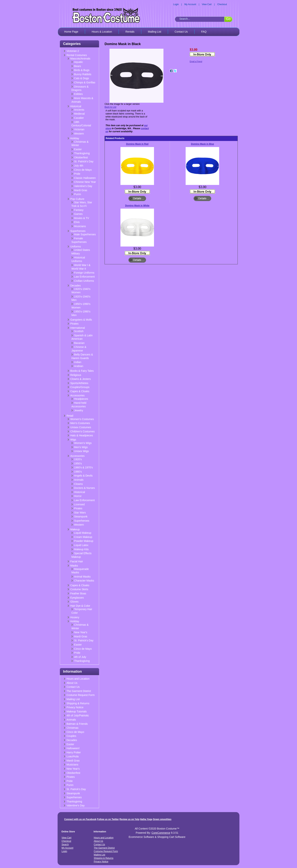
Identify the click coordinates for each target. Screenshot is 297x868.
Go (228, 19)
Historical (76, 106)
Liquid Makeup (83, 533)
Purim (78, 194)
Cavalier (79, 118)
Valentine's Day (83, 186)
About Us (72, 683)
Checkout (222, 4)
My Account (190, 4)
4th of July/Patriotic (78, 715)
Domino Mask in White (137, 206)
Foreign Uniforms (84, 273)
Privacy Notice (75, 707)
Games (78, 214)
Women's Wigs (83, 443)
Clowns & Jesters (81, 379)
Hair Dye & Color (80, 606)
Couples (71, 736)
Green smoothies (162, 819)
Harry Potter (74, 752)
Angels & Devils (83, 476)
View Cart (207, 4)
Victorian (79, 129)
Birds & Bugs (82, 70)
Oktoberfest (81, 157)
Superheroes (78, 231)
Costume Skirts (79, 589)
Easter (78, 149)
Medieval (79, 114)
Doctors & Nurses (84, 488)
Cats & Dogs (82, 78)
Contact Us (181, 32)
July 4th (79, 166)
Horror (78, 496)
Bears (78, 66)
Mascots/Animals (80, 59)
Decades (75, 286)
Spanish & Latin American (82, 337)
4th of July (80, 657)
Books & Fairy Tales (82, 371)
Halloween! (73, 748)
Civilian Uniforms (84, 281)
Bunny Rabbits (83, 74)
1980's (78, 472)
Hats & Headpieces (82, 435)
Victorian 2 (73, 51)
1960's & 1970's (83, 467)
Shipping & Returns (78, 703)
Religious (76, 375)
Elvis (77, 222)
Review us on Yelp (129, 819)
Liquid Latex (81, 545)
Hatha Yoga (146, 819)
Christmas (72, 728)
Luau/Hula (73, 756)
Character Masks (84, 581)
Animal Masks (82, 577)
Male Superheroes (85, 234)
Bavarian (79, 343)
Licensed (79, 504)
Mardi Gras (81, 190)
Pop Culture (77, 199)
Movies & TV (82, 218)
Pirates (74, 324)
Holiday (75, 138)
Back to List (110, 107)
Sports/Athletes (79, 383)
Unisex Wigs (81, 451)
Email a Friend (196, 61)
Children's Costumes (82, 431)
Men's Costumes (80, 423)
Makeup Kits (81, 549)
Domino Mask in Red (137, 144)
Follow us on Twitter (108, 819)
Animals (79, 480)
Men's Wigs (81, 447)
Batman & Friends (77, 724)
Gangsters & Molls (81, 320)
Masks (74, 566)
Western (79, 134)
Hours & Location (102, 32)
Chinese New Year (85, 182)
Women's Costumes (82, 419)
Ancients (79, 110)
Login (176, 4)
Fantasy (79, 210)
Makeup (75, 529)
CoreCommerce (161, 833)
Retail (70, 416)
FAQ (204, 32)
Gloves (74, 602)
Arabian (79, 366)
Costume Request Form (81, 695)
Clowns (78, 484)
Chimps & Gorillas (85, 82)
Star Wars (80, 513)
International (78, 328)
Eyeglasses (77, 598)
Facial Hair (77, 561)
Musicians (80, 226)
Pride (77, 174)
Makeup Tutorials (77, 711)
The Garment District (79, 691)
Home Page (71, 32)
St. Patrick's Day (84, 161)
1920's (78, 459)
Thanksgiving (82, 153)
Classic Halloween (85, 178)
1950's (78, 463)
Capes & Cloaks (80, 391)
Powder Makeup (84, 541)
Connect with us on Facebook (80, 819)
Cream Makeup (83, 537)
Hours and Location (78, 679)
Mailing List (155, 32)
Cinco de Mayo (83, 170)
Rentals (130, 32)
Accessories (77, 395)
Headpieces (81, 399)
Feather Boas (78, 593)
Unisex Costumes (81, 427)
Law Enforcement (84, 277)
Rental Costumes (77, 55)
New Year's (81, 632)
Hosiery (75, 617)
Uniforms (76, 247)
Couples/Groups (80, 387)
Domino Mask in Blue (202, 144)
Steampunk (81, 517)
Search (65, 845)
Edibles (78, 94)
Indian (78, 362)
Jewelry (79, 410)
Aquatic (79, 62)
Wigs (73, 440)
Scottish (79, 331)
